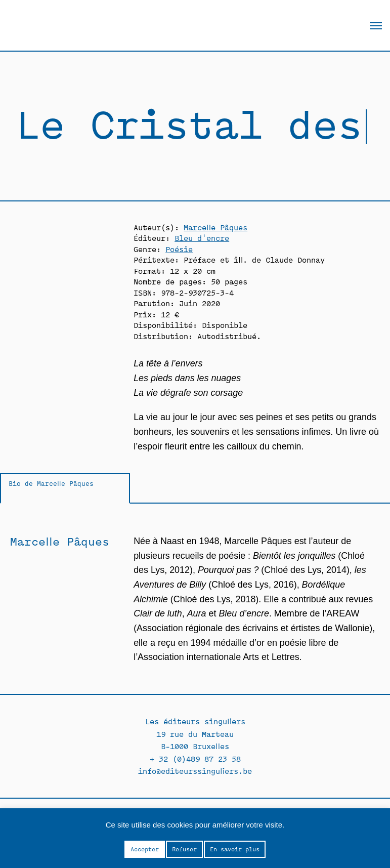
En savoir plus (235, 849)
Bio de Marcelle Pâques (51, 483)
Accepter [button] (145, 849)
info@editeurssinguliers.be (195, 771)
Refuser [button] (184, 849)
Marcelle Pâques (215, 227)
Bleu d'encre (202, 238)
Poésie (179, 249)
